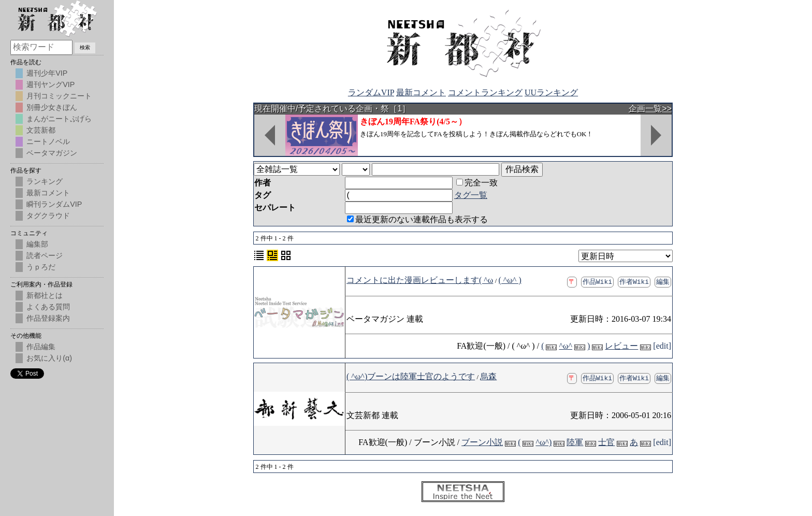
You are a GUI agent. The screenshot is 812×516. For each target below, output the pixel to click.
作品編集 (41, 347)
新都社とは (45, 295)
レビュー (621, 346)
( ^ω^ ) (510, 280)
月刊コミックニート (59, 96)
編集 (663, 281)
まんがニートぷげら (59, 119)
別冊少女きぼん (52, 107)
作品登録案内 (48, 318)
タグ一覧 (471, 195)
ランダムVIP (371, 92)
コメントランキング (485, 92)
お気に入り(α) (49, 358)
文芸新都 (41, 130)
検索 (85, 47)
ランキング (45, 181)
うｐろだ (41, 267)
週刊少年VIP (47, 73)
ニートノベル (48, 141)
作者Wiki (634, 281)
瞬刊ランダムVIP (54, 204)
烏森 (488, 376)
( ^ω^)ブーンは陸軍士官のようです (411, 376)
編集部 (37, 244)
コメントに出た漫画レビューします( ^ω (420, 280)
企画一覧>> (650, 109)
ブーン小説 (482, 442)
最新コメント (421, 92)
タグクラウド (48, 216)
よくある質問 (48, 307)
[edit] (662, 346)
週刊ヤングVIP (50, 84)
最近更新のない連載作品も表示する (417, 219)
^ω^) (543, 442)
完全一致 (477, 183)
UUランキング (551, 92)
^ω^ (565, 346)
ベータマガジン (52, 153)
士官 (606, 442)
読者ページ (45, 255)
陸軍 (575, 442)
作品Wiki (597, 281)
